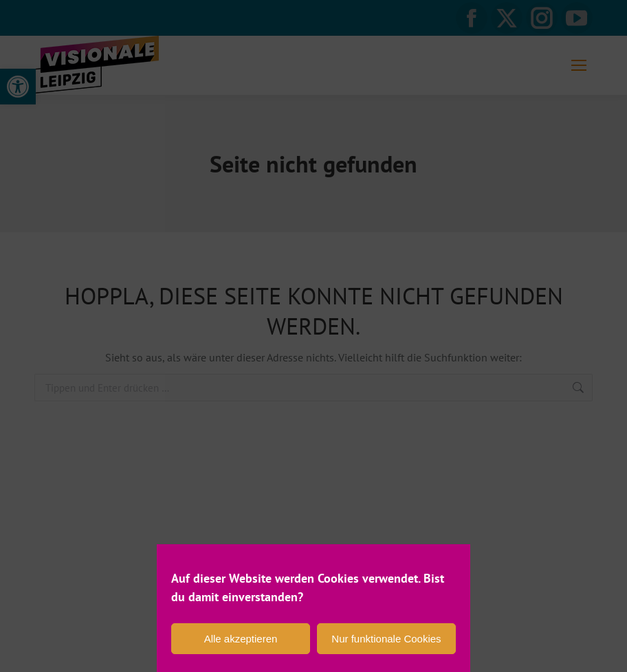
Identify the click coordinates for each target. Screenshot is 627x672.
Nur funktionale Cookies (386, 639)
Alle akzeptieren (241, 639)
